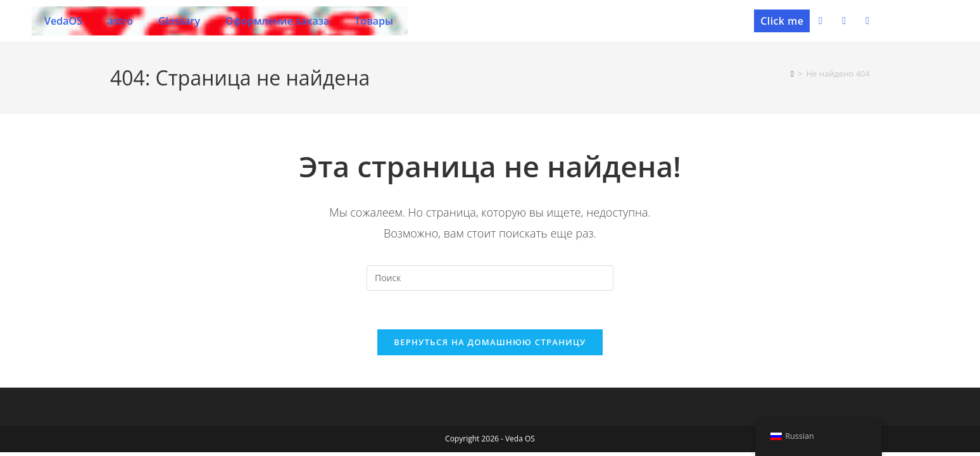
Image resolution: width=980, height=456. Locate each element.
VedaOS (63, 21)
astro (120, 21)
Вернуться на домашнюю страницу (490, 342)
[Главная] (792, 73)
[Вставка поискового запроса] (490, 278)
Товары (374, 21)
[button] (782, 21)
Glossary (179, 21)
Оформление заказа (277, 21)
